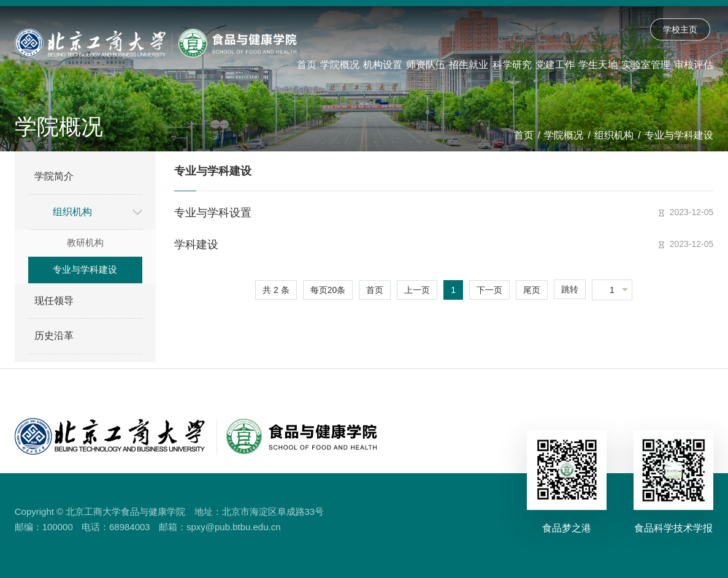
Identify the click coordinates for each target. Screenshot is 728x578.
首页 (307, 65)
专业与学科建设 (679, 135)
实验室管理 (646, 65)
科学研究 (512, 65)
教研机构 (85, 242)
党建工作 (555, 65)
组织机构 (614, 135)
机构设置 (383, 65)
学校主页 (680, 29)
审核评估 (694, 65)
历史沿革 (54, 336)
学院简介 (54, 176)
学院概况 (340, 65)
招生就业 (469, 65)
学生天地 (598, 65)
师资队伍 (426, 65)
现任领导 (54, 301)
